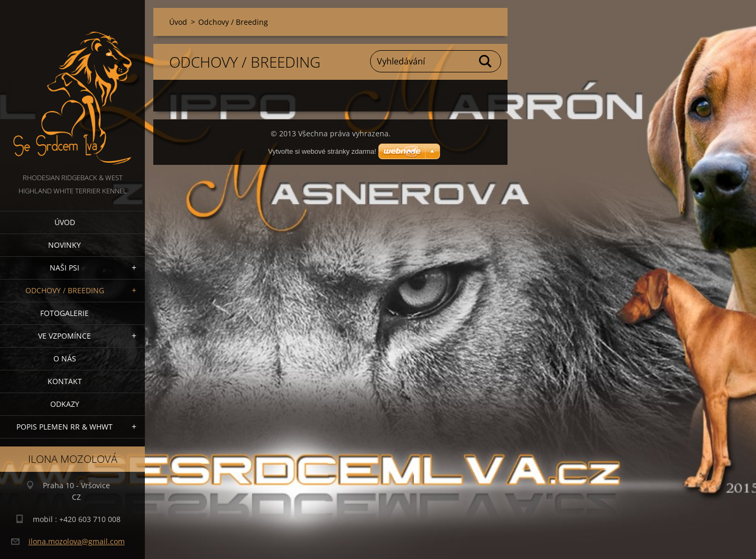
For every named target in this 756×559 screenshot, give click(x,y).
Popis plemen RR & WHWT (64, 427)
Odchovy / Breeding (65, 290)
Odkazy (65, 404)
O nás (65, 358)
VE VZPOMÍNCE (64, 336)
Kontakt (65, 381)
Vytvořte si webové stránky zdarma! (322, 151)
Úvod (65, 222)
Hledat (486, 61)
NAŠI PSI (64, 268)
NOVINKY (64, 245)
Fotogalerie (64, 313)
